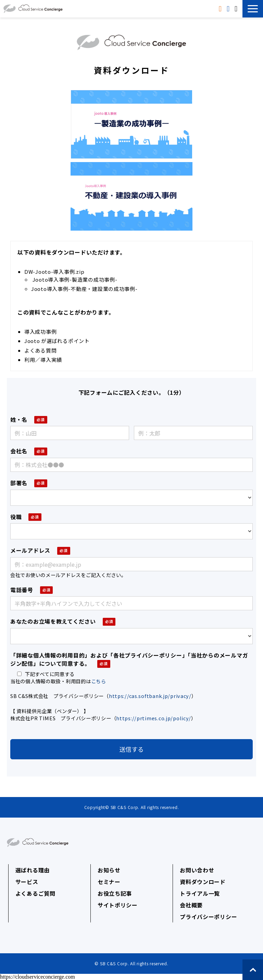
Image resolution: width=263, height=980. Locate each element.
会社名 (19, 451)
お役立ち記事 (115, 893)
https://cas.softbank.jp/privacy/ (150, 696)
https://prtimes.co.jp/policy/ (154, 718)
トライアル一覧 (200, 893)
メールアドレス (30, 550)
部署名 (19, 483)
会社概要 (191, 905)
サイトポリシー (118, 905)
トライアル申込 (229, 9)
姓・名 (19, 419)
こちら (99, 681)
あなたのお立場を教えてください (53, 621)
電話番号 (22, 590)
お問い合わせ (197, 870)
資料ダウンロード (221, 9)
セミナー (109, 882)
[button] (253, 9)
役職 (16, 517)
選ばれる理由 (33, 870)
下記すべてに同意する (46, 674)
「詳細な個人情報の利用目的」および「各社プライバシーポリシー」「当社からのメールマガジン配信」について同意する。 (129, 659)
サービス (27, 882)
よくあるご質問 (35, 893)
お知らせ (109, 870)
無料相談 (237, 9)
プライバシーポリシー (208, 917)
